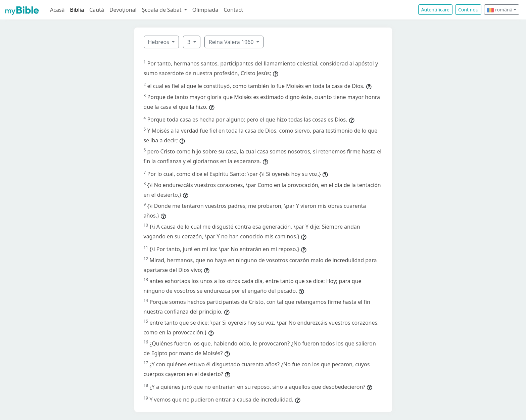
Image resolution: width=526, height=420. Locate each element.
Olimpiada (205, 10)
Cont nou (468, 10)
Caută (97, 10)
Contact (233, 10)
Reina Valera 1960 (232, 42)
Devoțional (123, 10)
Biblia (77, 10)
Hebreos (159, 42)
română (500, 10)
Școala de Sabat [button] (162, 10)
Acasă (57, 10)
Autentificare (435, 10)
